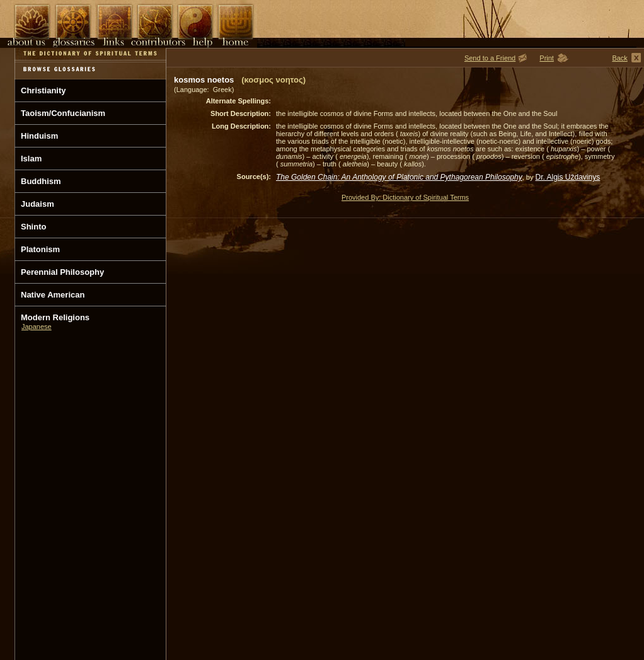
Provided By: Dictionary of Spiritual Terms (405, 197)
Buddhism (41, 181)
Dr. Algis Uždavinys (568, 177)
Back (619, 58)
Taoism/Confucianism (63, 113)
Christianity (43, 90)
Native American (53, 295)
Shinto (33, 227)
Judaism (37, 204)
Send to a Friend (490, 58)
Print (547, 58)
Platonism (40, 249)
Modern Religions (55, 317)
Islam (31, 159)
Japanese (37, 327)
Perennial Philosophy (62, 272)
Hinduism (39, 136)
